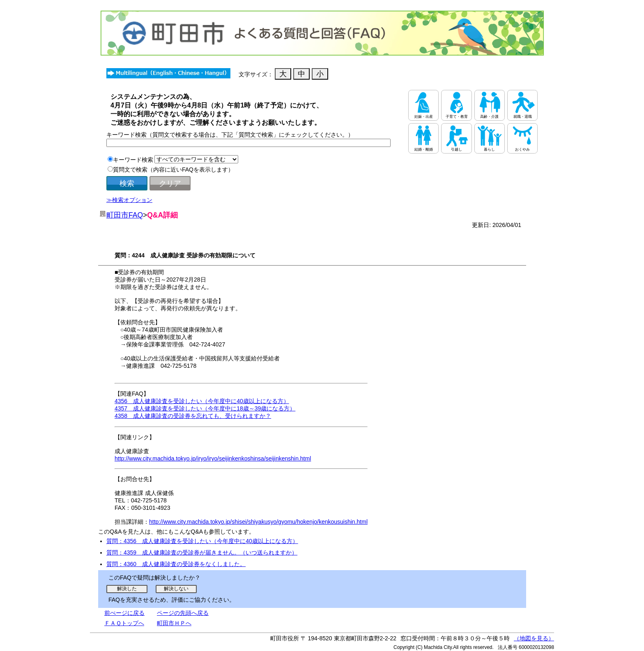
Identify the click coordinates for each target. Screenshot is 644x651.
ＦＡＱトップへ (124, 623)
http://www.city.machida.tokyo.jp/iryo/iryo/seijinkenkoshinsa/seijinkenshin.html (213, 458)
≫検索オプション (129, 200)
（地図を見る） (534, 638)
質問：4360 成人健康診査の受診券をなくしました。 (176, 564)
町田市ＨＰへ (174, 623)
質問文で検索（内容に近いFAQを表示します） (173, 170)
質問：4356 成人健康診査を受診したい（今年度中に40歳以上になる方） (202, 541)
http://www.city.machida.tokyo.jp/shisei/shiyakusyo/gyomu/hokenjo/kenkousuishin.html (258, 522)
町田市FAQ (125, 215)
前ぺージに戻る (124, 613)
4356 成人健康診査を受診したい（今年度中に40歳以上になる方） (202, 401)
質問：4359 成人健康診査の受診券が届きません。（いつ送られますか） (202, 552)
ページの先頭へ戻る (183, 613)
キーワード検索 (133, 160)
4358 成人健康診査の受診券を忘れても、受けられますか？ (193, 416)
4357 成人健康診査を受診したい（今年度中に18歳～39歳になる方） (205, 408)
